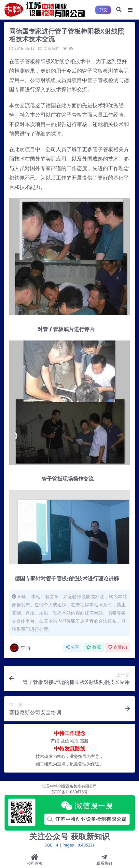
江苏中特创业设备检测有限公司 (70, 786)
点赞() (118, 647)
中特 (20, 648)
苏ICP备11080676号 (70, 792)
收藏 (94, 647)
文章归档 (51, 48)
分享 (72, 647)
